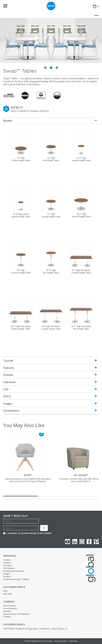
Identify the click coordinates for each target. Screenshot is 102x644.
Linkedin (75, 542)
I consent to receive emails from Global (27, 533)
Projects (7, 577)
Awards (7, 611)
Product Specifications (14, 571)
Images (7, 574)
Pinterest (96, 542)
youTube (68, 542)
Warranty (8, 594)
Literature (8, 566)
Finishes (7, 563)
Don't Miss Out (16, 516)
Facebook (89, 542)
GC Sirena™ (81, 475)
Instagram (82, 542)
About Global (9, 606)
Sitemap (74, 641)
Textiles (7, 560)
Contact (7, 617)
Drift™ (28, 475)
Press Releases (10, 609)
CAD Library (9, 568)
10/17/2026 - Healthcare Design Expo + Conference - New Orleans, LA (35, 629)
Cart (95, 9)
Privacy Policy (61, 641)
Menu (7, 6)
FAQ (5, 591)
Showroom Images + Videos (16, 579)
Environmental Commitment (16, 614)
